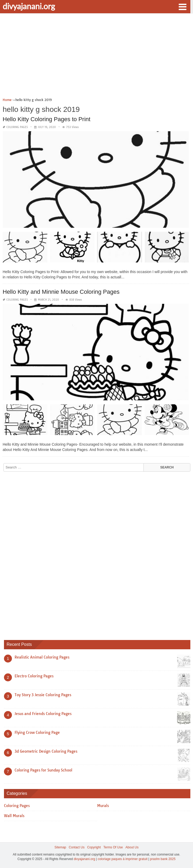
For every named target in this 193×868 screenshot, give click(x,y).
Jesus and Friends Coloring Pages (43, 714)
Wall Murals (14, 816)
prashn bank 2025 (163, 859)
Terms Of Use (113, 847)
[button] (182, 6)
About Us (132, 847)
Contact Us (77, 847)
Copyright (94, 847)
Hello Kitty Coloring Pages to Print (46, 119)
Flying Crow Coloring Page (37, 733)
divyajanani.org (29, 6)
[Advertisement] (96, 57)
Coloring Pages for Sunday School (43, 770)
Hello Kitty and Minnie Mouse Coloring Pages (61, 292)
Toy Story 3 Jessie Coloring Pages (43, 695)
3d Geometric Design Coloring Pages (46, 751)
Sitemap (60, 847)
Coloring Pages (17, 127)
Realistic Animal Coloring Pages (42, 657)
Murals (103, 806)
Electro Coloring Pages (34, 676)
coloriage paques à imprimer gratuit (123, 859)
